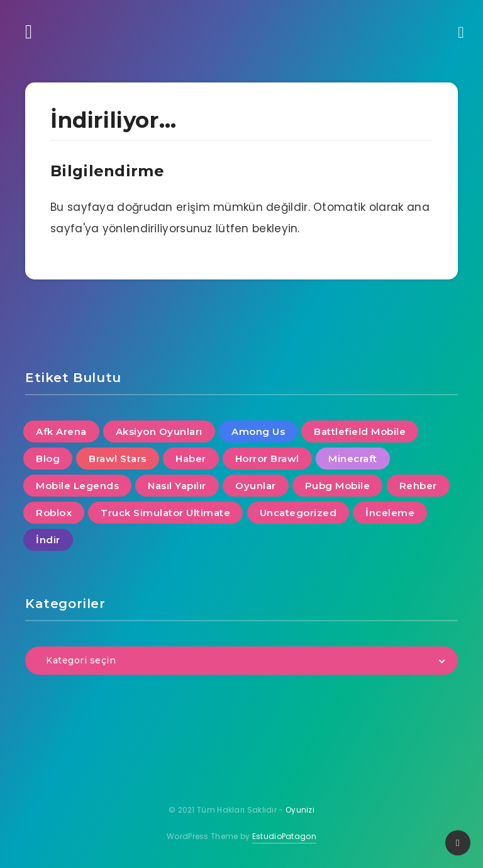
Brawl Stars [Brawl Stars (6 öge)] (118, 459)
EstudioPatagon (284, 836)
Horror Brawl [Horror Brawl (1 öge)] (267, 459)
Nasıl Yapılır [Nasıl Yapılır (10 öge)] (177, 486)
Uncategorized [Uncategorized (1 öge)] (298, 513)
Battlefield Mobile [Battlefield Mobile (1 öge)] (360, 431)
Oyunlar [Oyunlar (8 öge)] (256, 486)
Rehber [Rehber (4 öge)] (418, 486)
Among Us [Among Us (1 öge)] (258, 431)
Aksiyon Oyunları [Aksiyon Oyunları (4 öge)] (159, 431)
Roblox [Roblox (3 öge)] (54, 513)
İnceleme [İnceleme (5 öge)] (390, 513)
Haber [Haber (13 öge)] (191, 459)
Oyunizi (300, 810)
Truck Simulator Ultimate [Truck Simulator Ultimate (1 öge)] (165, 513)
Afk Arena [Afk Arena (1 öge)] (61, 431)
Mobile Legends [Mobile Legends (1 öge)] (77, 486)
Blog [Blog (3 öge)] (48, 459)
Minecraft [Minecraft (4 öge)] (353, 459)
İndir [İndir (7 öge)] (48, 540)
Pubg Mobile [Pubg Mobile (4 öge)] (338, 486)
